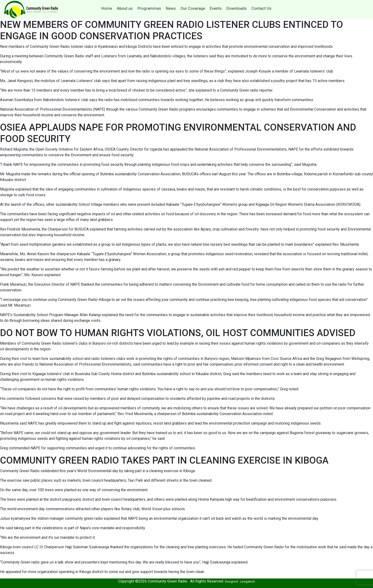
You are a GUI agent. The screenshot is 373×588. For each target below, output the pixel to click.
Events (216, 8)
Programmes (149, 8)
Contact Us (261, 8)
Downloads (237, 8)
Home (107, 8)
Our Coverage (193, 8)
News (171, 8)
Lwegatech (248, 581)
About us (125, 8)
